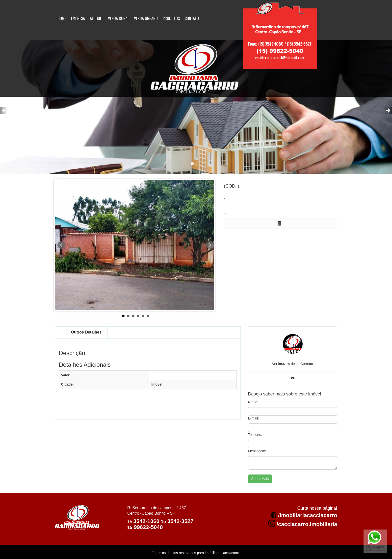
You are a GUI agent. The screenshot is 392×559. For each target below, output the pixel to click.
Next (210, 245)
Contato (192, 18)
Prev (61, 245)
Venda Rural (118, 18)
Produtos (171, 18)
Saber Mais (260, 479)
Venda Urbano (146, 18)
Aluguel (96, 18)
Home (62, 18)
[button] (4, 111)
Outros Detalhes (86, 332)
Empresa (78, 18)
